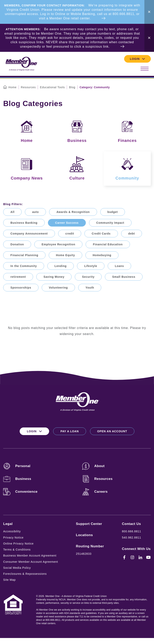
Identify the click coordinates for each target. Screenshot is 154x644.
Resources (28, 87)
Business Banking (24, 223)
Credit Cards (101, 234)
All (12, 212)
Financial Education (108, 244)
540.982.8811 (132, 538)
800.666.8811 (132, 531)
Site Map (9, 580)
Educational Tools (52, 87)
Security (88, 277)
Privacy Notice (13, 538)
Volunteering (58, 288)
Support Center (89, 524)
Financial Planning (24, 255)
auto (35, 212)
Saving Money (54, 277)
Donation (17, 244)
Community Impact (110, 223)
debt (132, 234)
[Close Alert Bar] (149, 12)
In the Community (24, 266)
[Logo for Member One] (21, 64)
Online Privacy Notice (18, 544)
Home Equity (65, 255)
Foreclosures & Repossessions (25, 574)
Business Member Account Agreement (30, 556)
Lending (61, 266)
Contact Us (131, 524)
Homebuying (102, 255)
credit (70, 234)
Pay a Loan (69, 431)
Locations (85, 535)
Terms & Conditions (17, 550)
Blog (72, 87)
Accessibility (12, 531)
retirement (18, 277)
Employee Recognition (58, 244)
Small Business (124, 277)
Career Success (67, 223)
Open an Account (112, 431)
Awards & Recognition (73, 212)
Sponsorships (21, 288)
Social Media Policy (17, 568)
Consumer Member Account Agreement (31, 562)
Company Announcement (29, 234)
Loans (119, 266)
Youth (90, 288)
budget (113, 212)
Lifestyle (91, 266)
